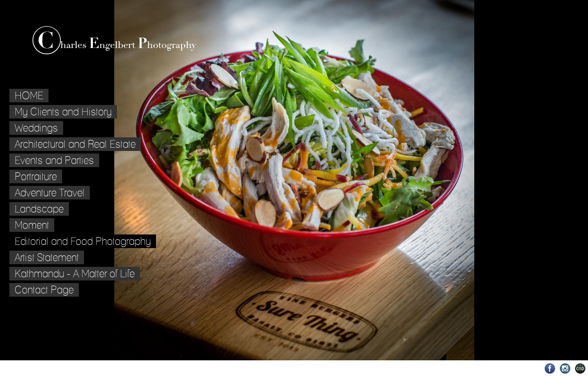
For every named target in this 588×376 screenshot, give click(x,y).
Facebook (550, 368)
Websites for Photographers (580, 368)
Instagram (565, 368)
